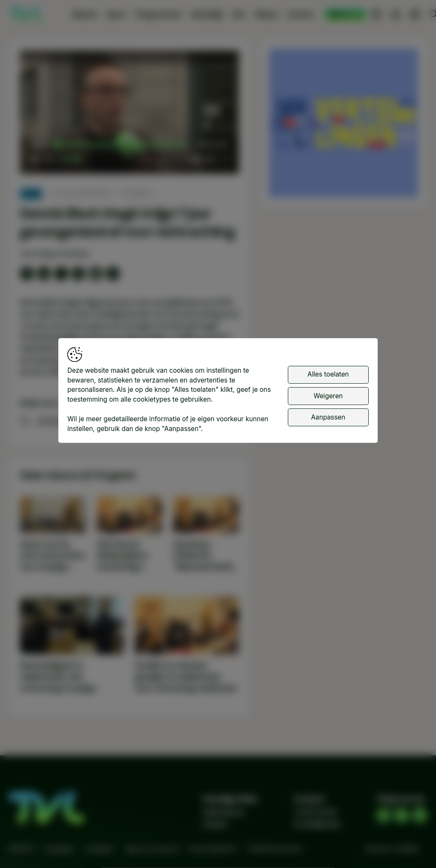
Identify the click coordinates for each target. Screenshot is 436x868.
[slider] (122, 145)
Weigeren (328, 395)
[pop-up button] (210, 159)
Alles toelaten (328, 374)
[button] (131, 113)
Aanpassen (328, 417)
